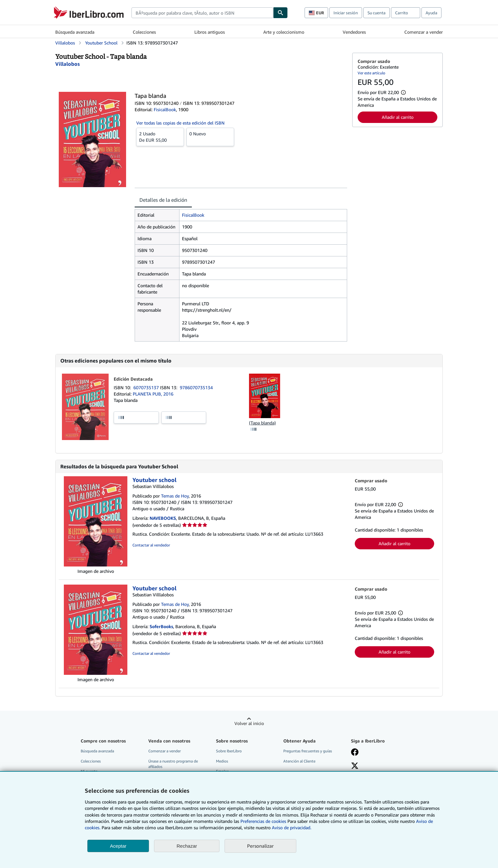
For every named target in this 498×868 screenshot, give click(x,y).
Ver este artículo (371, 73)
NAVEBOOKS (163, 518)
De (160, 137)
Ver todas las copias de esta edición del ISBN (180, 123)
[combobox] (202, 13)
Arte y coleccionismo (284, 32)
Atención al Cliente (299, 761)
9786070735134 (196, 387)
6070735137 (147, 387)
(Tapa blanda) (262, 423)
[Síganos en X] (355, 766)
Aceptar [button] (118, 846)
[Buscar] (280, 13)
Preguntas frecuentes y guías (308, 751)
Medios (222, 761)
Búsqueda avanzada (75, 32)
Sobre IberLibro (229, 751)
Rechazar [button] (187, 846)
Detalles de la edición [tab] (163, 200)
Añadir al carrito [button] (398, 117)
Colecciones (144, 32)
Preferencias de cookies (263, 821)
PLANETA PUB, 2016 (153, 394)
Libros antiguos (210, 32)
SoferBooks (161, 626)
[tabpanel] (241, 275)
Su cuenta (377, 13)
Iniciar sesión (346, 13)
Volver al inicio (249, 723)
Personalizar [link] (260, 846)
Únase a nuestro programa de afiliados (173, 764)
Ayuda (431, 13)
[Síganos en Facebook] (355, 753)
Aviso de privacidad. (292, 827)
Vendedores (354, 32)
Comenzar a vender (424, 32)
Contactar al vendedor (151, 545)
